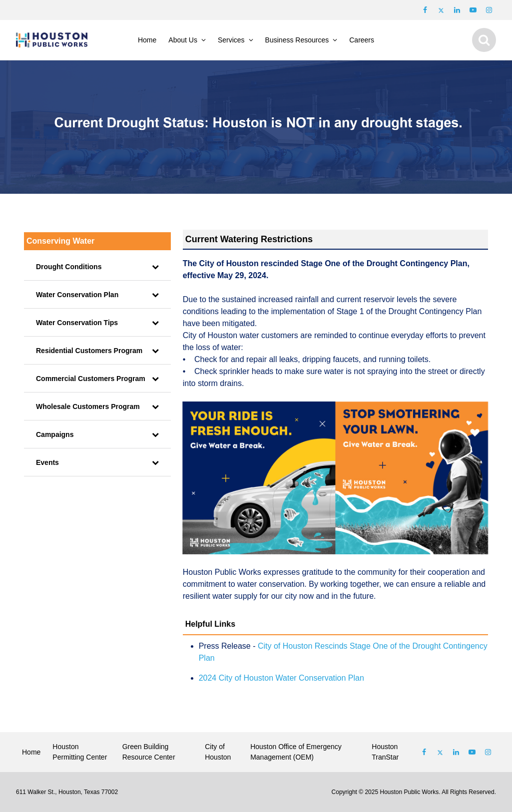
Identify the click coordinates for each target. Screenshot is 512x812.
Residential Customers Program (89, 351)
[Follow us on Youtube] (473, 10)
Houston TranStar (385, 752)
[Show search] (484, 40)
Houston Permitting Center (80, 752)
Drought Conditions (69, 267)
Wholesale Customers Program (88, 406)
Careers (362, 40)
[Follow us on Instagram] (489, 10)
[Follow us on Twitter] (441, 10)
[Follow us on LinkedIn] (457, 10)
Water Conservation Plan (77, 295)
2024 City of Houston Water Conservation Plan (281, 678)
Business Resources (297, 40)
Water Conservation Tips (77, 323)
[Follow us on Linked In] (456, 752)
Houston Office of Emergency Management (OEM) (296, 752)
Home (147, 40)
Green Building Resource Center (149, 752)
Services (231, 40)
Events (47, 462)
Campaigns (55, 434)
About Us (183, 40)
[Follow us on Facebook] (425, 10)
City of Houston (218, 752)
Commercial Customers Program (91, 379)
